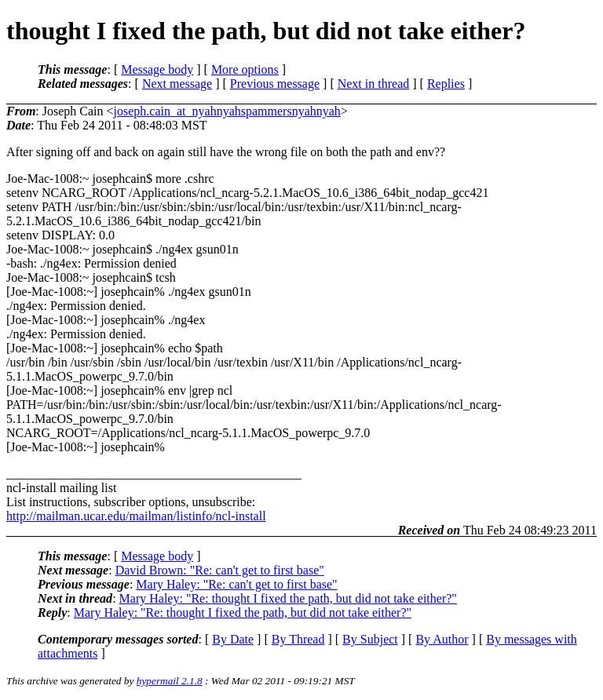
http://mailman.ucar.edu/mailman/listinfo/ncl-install (136, 516)
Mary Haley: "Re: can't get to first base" (236, 584)
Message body (157, 69)
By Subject (370, 639)
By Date (233, 639)
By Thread (298, 639)
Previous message (275, 84)
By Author (442, 639)
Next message (177, 84)
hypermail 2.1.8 (170, 681)
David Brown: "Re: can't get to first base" (220, 570)
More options (245, 69)
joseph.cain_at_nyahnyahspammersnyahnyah (227, 111)
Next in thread (374, 84)
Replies (446, 84)
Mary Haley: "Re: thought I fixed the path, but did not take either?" (288, 598)
